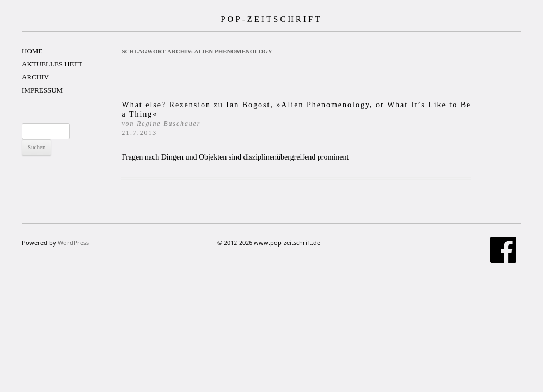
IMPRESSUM (42, 90)
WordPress (73, 243)
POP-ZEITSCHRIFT (271, 19)
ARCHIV (35, 77)
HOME (32, 51)
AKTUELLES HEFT (52, 64)
